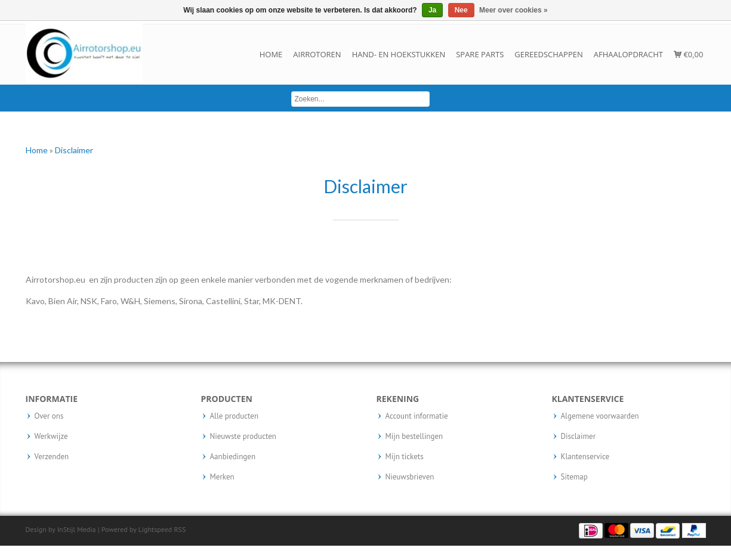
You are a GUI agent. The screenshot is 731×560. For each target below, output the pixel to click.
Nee (461, 10)
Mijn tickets (405, 457)
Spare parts (480, 54)
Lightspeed (155, 529)
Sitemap (574, 477)
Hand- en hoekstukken (399, 54)
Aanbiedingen (233, 457)
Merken (222, 477)
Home (271, 54)
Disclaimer (74, 150)
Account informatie (417, 416)
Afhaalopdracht (628, 54)
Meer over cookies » (513, 10)
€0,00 (688, 54)
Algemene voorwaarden (600, 416)
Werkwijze (51, 437)
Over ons (49, 416)
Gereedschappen (548, 54)
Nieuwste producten (243, 437)
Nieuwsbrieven (410, 477)
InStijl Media (77, 529)
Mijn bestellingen (414, 437)
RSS (180, 529)
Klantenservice (585, 457)
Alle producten (235, 416)
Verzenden (52, 457)
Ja (432, 10)
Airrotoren (317, 54)
